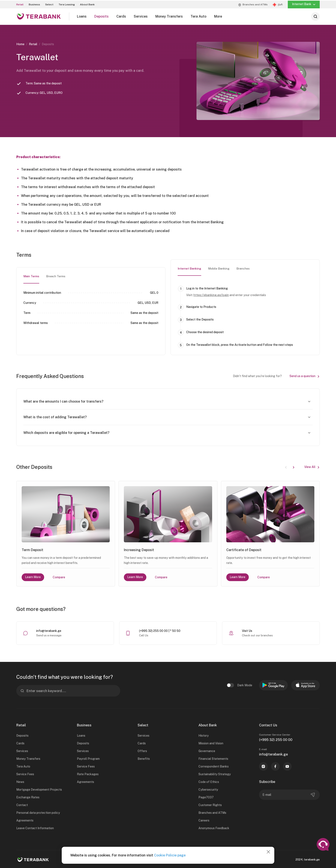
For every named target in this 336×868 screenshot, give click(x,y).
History (204, 735)
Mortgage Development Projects (39, 789)
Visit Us (247, 630)
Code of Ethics (209, 781)
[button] (294, 466)
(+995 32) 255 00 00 (276, 739)
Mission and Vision (211, 743)
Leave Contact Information (35, 828)
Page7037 (206, 797)
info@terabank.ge (49, 630)
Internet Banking (189, 268)
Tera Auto (23, 766)
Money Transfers (28, 758)
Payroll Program (88, 758)
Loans (81, 735)
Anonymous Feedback (214, 828)
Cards (20, 743)
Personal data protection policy (38, 812)
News (20, 781)
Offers (142, 751)
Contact (22, 805)
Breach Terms (56, 276)
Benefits (144, 758)
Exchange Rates (28, 797)
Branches (243, 268)
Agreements (25, 820)
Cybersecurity (208, 789)
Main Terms (31, 276)
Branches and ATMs (212, 812)
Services (22, 751)
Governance (207, 751)
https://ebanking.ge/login (211, 295)
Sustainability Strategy (215, 774)
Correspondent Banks (214, 766)
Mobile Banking (219, 268)
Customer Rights (210, 805)
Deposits (22, 735)
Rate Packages (88, 774)
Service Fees (25, 774)
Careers (204, 820)
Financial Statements (213, 758)
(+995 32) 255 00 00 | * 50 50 (160, 630)
